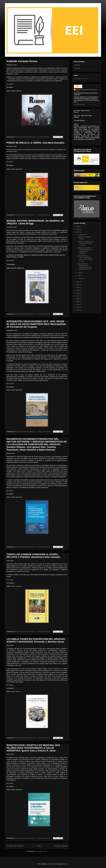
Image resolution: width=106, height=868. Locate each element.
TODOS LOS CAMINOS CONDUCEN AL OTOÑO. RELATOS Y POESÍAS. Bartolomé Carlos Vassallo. (34, 556)
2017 (78, 296)
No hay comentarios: (44, 137)
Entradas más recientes (15, 846)
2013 (78, 307)
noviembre (81, 235)
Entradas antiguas (61, 846)
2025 (78, 226)
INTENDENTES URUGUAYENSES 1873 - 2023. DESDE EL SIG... (85, 258)
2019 (78, 290)
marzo (80, 278)
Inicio (39, 846)
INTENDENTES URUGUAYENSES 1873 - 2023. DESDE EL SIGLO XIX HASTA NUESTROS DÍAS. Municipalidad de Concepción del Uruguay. (36, 324)
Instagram (77, 65)
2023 (78, 232)
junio (80, 273)
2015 (78, 302)
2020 (78, 288)
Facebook (77, 68)
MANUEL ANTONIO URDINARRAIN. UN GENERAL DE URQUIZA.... (85, 250)
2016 (78, 299)
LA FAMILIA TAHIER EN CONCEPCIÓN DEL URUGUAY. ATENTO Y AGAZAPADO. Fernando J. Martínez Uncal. (36, 640)
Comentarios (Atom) (41, 851)
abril (79, 276)
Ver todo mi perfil (79, 104)
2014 (78, 304)
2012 (78, 310)
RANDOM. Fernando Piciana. (22, 61)
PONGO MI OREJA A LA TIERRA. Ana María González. (36, 143)
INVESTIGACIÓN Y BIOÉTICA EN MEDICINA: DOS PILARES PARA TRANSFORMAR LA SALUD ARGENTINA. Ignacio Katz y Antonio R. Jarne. (33, 748)
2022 (78, 282)
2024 (78, 229)
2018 (78, 293)
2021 (78, 285)
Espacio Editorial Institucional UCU (86, 90)
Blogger (66, 864)
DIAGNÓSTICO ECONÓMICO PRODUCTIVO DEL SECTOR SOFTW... (85, 267)
